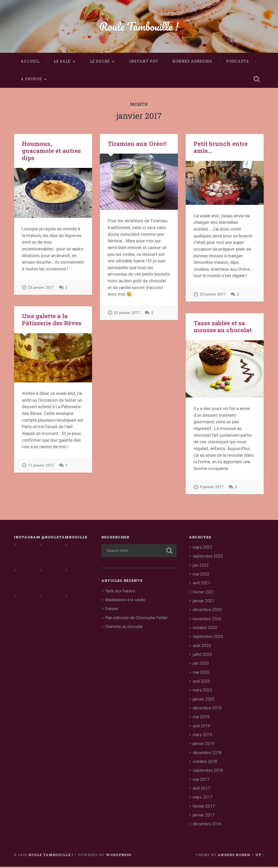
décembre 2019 (208, 709)
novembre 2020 (208, 621)
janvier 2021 (205, 603)
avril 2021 (202, 585)
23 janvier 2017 (41, 289)
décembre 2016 (208, 825)
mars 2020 (203, 692)
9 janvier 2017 (212, 489)
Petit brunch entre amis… (220, 149)
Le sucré (100, 63)
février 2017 (205, 807)
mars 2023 (203, 549)
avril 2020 (202, 683)
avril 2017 (202, 789)
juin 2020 (202, 665)
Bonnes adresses (192, 63)
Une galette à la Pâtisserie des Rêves (51, 321)
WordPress (119, 856)
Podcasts (238, 63)
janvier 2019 (205, 745)
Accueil (30, 63)
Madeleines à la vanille (127, 602)
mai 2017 (202, 781)
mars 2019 (203, 736)
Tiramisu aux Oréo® (137, 146)
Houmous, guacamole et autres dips (51, 153)
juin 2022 (202, 567)
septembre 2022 (209, 558)
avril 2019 (202, 727)
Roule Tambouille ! (139, 27)
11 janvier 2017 (41, 467)
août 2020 (203, 647)
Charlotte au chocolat (126, 629)
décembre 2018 (208, 754)
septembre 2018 (209, 772)
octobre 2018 (206, 763)
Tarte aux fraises (121, 593)
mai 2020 (202, 674)
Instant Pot (144, 63)
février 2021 (205, 594)
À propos (31, 81)
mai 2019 (202, 719)
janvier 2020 (205, 701)
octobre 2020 (206, 629)
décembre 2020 (208, 612)
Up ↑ (260, 856)
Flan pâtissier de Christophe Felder (139, 620)
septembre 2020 (209, 638)
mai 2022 (202, 576)
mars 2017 (203, 799)
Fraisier (112, 611)
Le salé (62, 63)
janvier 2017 (205, 816)
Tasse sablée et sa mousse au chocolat (222, 328)
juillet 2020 (204, 656)
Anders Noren (234, 856)
